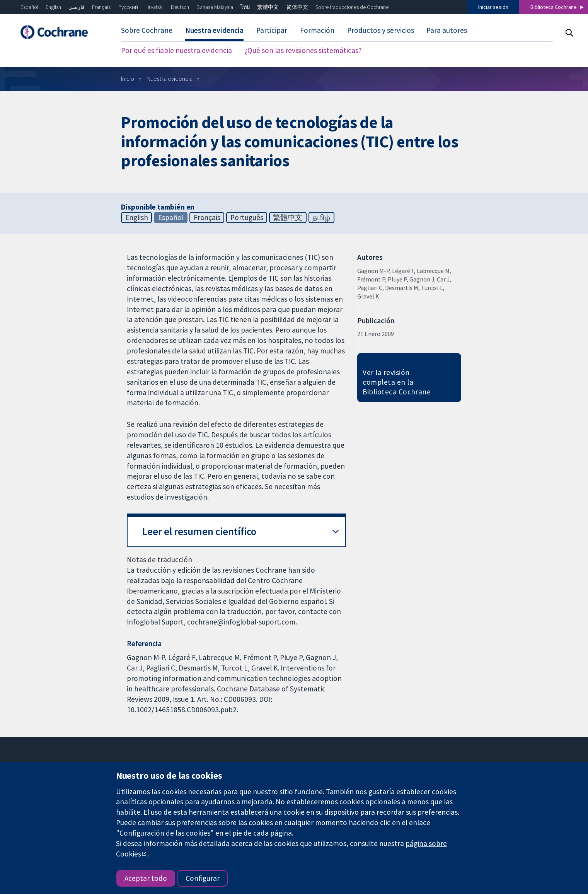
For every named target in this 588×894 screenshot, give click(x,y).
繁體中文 (268, 7)
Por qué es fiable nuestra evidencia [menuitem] (176, 50)
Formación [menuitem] (317, 30)
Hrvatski (154, 7)
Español (29, 7)
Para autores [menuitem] (447, 30)
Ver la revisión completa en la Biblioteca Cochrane (397, 382)
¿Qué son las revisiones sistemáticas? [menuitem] (303, 50)
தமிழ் (321, 217)
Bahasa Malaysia (215, 7)
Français (101, 7)
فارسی (77, 7)
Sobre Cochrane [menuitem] (147, 30)
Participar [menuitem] (272, 30)
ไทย (245, 7)
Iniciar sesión (493, 7)
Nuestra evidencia (170, 78)
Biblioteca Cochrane (554, 7)
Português (247, 217)
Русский (128, 7)
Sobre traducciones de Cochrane (352, 7)
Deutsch (180, 7)
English (53, 7)
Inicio (128, 78)
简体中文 (297, 7)
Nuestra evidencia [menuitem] (214, 30)
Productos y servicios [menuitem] (381, 30)
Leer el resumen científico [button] (199, 531)
